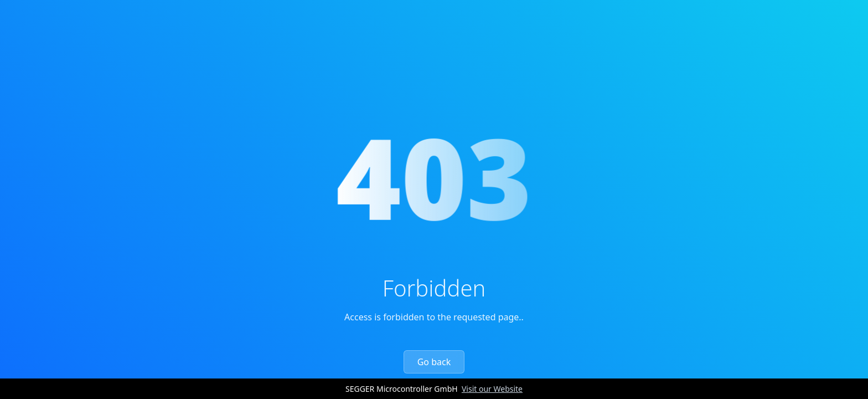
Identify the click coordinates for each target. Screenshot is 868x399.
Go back (434, 362)
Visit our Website (492, 389)
